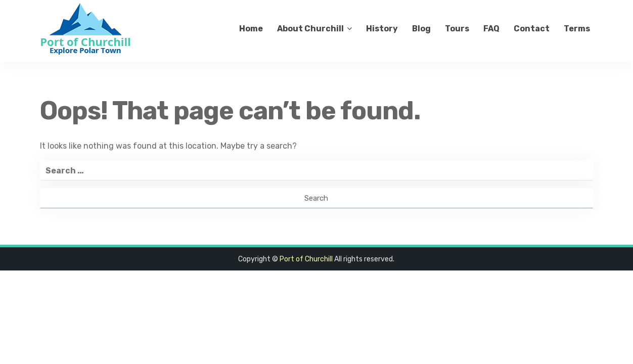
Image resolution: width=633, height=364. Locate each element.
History (382, 29)
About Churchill (310, 29)
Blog (421, 29)
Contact (532, 29)
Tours (457, 29)
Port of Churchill (306, 259)
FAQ (491, 29)
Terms (577, 29)
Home (251, 29)
